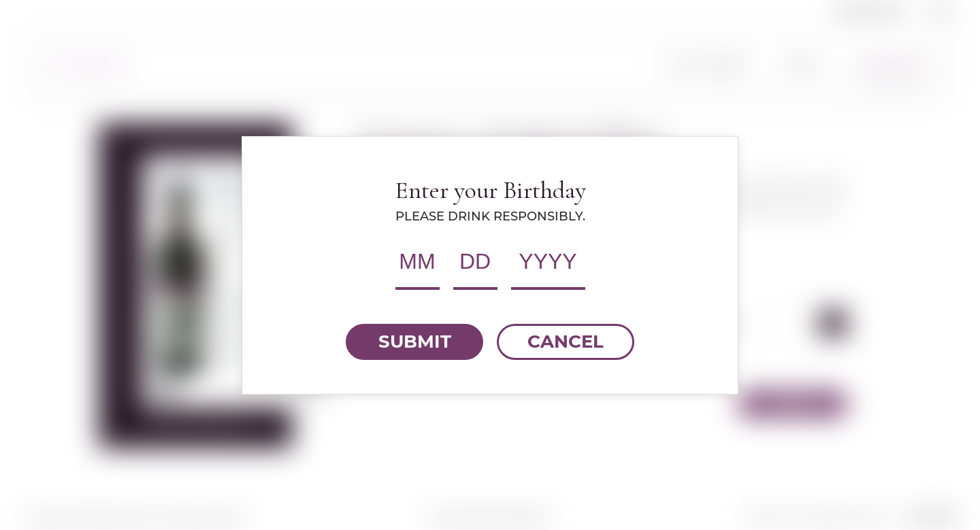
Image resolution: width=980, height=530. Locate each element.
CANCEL (566, 342)
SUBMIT (415, 342)
